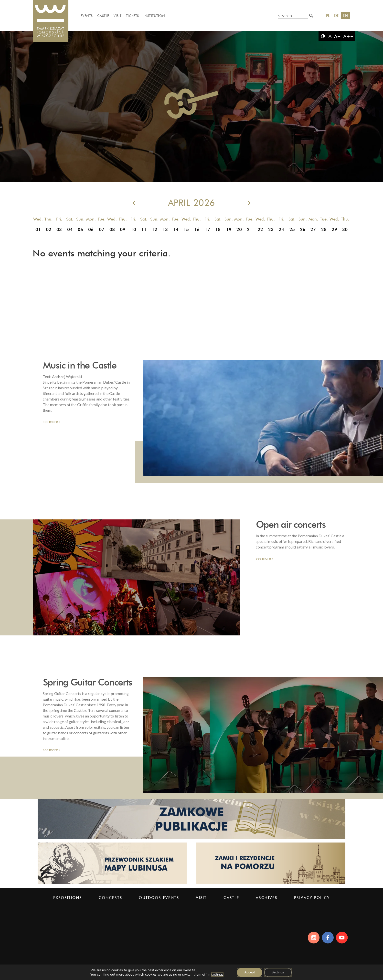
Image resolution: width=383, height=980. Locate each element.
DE (336, 16)
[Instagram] (312, 938)
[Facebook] (327, 938)
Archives (266, 898)
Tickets (133, 16)
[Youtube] (343, 938)
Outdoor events (159, 898)
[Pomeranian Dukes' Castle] (51, 21)
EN (346, 16)
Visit (117, 16)
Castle (103, 16)
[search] (311, 16)
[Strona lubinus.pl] (112, 884)
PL (328, 16)
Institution (154, 16)
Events (87, 16)
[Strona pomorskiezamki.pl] (271, 884)
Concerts (110, 898)
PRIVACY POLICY (312, 898)
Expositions (68, 898)
